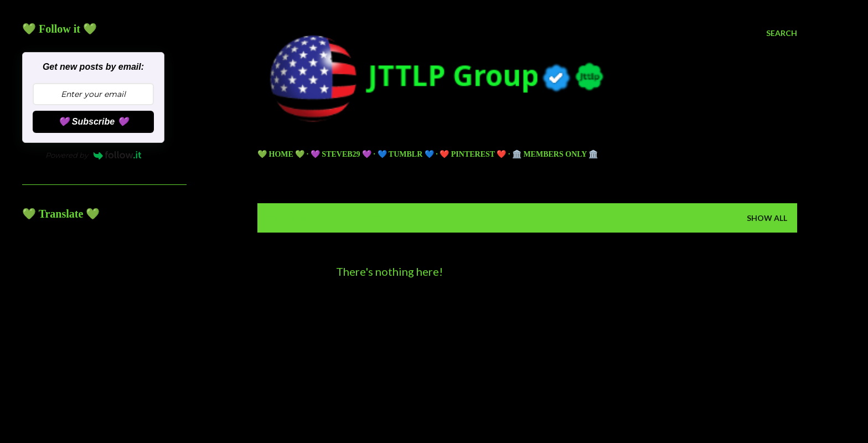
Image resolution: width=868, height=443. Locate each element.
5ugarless (555, 393)
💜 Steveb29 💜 (341, 154)
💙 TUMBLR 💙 (406, 154)
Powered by (94, 155)
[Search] (782, 33)
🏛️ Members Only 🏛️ (555, 154)
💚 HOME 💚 (281, 154)
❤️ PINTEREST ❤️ (473, 154)
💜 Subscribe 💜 (93, 122)
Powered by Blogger (527, 372)
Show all (767, 218)
